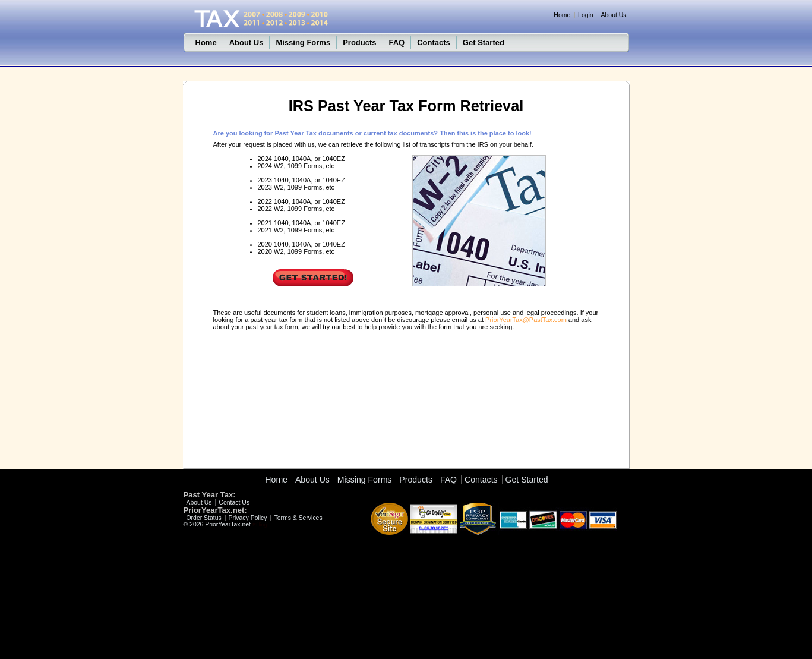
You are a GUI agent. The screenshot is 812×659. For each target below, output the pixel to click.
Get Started (484, 42)
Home (562, 15)
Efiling (260, 525)
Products (359, 42)
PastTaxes (354, 88)
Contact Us (234, 502)
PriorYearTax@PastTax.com (526, 320)
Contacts (434, 42)
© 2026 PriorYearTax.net (217, 524)
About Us (614, 15)
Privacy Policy (248, 518)
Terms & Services (298, 518)
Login (586, 15)
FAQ (397, 42)
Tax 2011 (298, 88)
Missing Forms (303, 42)
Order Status (204, 518)
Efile (326, 88)
